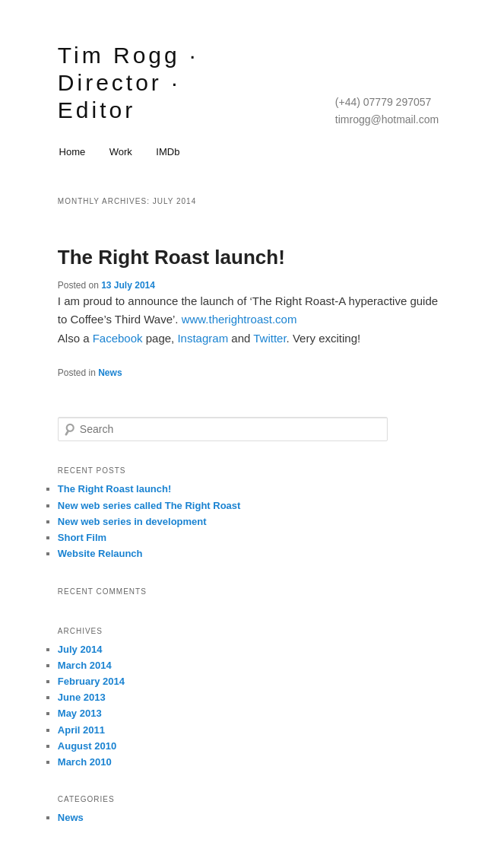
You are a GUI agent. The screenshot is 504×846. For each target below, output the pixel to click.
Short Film (82, 537)
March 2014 (85, 665)
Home (73, 152)
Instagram (204, 338)
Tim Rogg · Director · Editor (128, 83)
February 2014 (91, 681)
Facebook (119, 338)
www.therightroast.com (239, 319)
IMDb (168, 152)
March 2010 (85, 762)
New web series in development (132, 522)
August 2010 (87, 746)
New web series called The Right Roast (149, 506)
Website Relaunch (100, 553)
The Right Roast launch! (171, 257)
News (110, 373)
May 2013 (80, 713)
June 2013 (82, 697)
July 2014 (80, 649)
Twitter (269, 338)
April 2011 (81, 730)
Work (121, 152)
